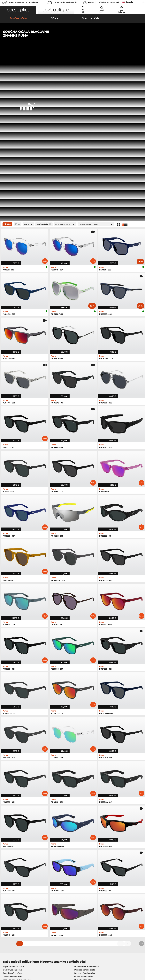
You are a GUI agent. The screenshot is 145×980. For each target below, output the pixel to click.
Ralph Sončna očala (84, 816)
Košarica (122, 12)
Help (98, 906)
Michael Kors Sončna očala (87, 802)
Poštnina (53, 914)
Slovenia (129, 2)
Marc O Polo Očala (11, 836)
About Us (6, 906)
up (141, 963)
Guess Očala (79, 829)
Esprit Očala (79, 836)
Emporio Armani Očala (14, 843)
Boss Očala (78, 839)
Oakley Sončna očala (13, 806)
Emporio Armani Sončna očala (17, 816)
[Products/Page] (65, 60)
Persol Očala (79, 833)
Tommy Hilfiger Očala (83, 843)
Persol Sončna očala (12, 809)
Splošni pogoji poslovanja (14, 963)
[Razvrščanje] (96, 60)
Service (53, 906)
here (74, 875)
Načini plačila (55, 910)
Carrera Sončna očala (13, 812)
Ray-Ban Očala (10, 829)
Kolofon (5, 967)
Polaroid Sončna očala (85, 806)
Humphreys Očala (11, 839)
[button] (18, 10)
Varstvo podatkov (35, 963)
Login (102, 12)
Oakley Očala (9, 833)
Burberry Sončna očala (85, 809)
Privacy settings (9, 910)
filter (7, 60)
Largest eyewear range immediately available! (23, 3)
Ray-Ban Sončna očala (13, 802)
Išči (83, 12)
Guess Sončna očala (84, 812)
